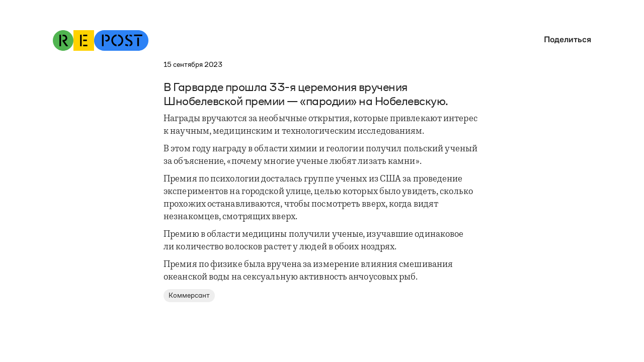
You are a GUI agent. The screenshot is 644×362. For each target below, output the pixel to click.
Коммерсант (189, 295)
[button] (565, 39)
